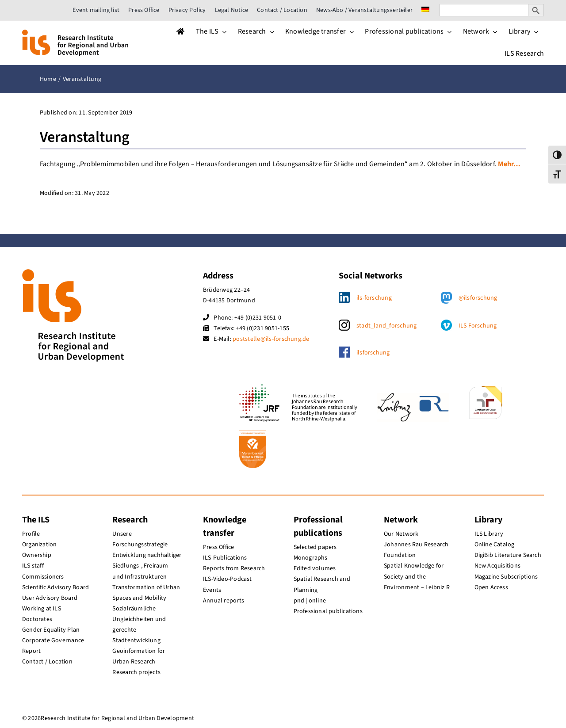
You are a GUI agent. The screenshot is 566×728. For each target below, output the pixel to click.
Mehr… (509, 164)
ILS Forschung (478, 326)
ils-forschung (374, 298)
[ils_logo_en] (75, 33)
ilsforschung (373, 353)
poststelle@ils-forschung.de (271, 339)
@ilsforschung (478, 298)
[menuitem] (425, 10)
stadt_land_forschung (387, 326)
